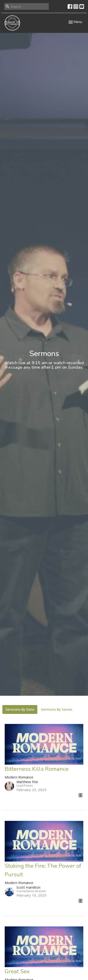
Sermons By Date (20, 709)
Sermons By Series (57, 709)
